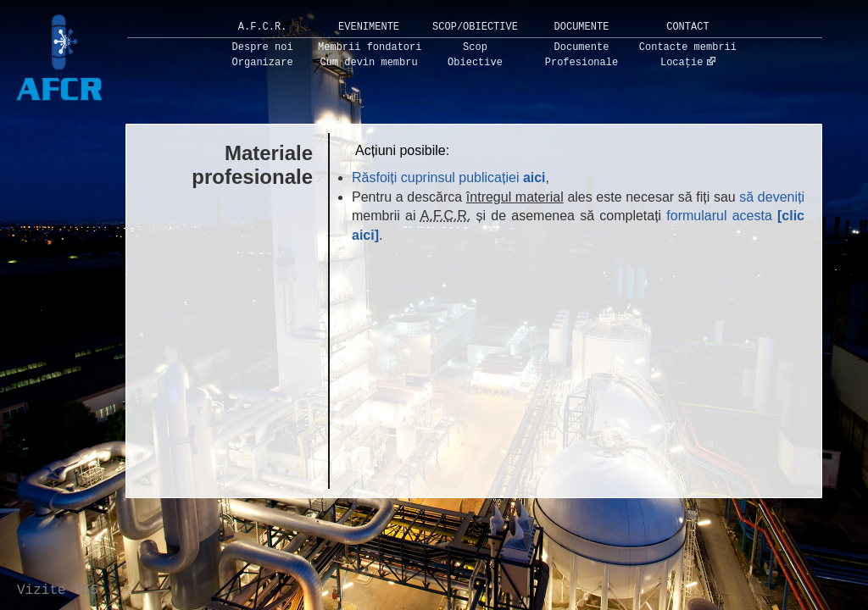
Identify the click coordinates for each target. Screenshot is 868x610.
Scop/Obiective (475, 27)
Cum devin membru (368, 63)
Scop (475, 47)
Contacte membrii (688, 47)
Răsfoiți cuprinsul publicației (449, 177)
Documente (582, 27)
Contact (687, 27)
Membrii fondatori (370, 47)
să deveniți (772, 197)
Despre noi (263, 47)
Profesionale (581, 63)
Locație (682, 63)
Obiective (475, 63)
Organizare (263, 63)
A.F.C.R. (263, 27)
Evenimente (369, 27)
